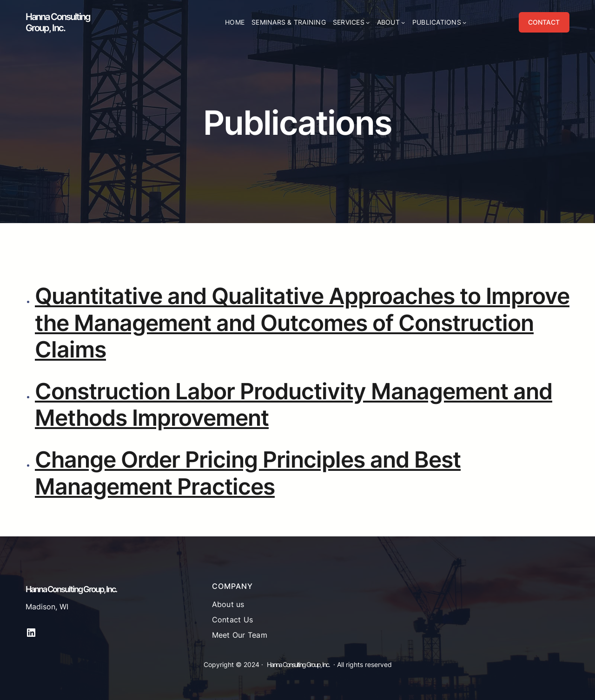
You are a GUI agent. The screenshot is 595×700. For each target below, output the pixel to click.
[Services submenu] (368, 22)
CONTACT (544, 22)
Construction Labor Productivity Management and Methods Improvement (294, 405)
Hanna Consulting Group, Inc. (58, 22)
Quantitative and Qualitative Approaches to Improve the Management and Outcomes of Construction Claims (302, 323)
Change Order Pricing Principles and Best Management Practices (248, 473)
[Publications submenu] (464, 22)
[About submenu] (403, 22)
